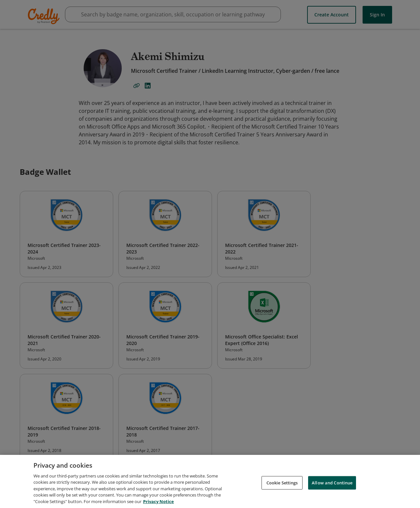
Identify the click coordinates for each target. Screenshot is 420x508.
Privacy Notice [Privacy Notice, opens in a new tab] (158, 504)
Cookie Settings (282, 485)
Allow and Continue (332, 485)
